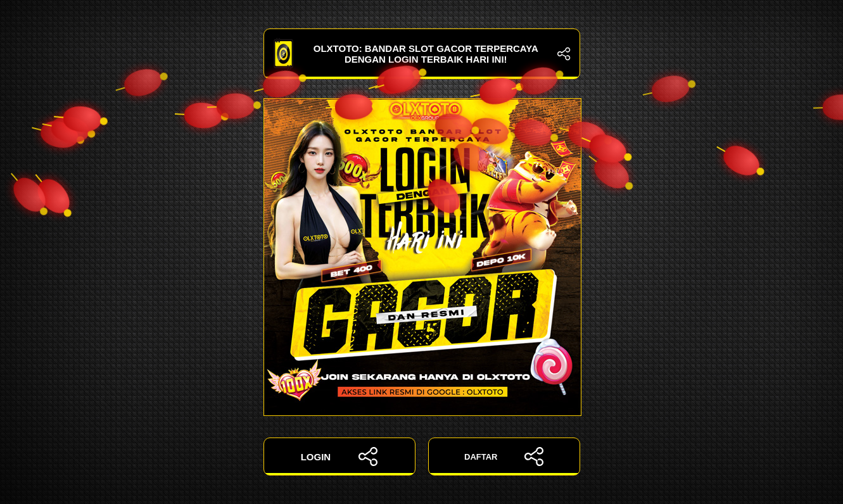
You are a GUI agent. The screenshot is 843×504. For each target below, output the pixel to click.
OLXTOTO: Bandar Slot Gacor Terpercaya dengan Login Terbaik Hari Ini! (422, 54)
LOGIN (339, 457)
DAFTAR (504, 457)
